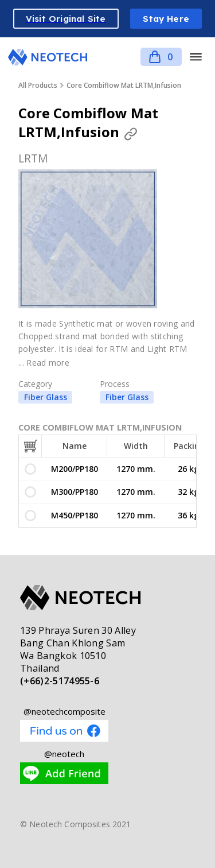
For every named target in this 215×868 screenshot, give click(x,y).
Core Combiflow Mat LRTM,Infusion (124, 85)
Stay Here (166, 19)
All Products (38, 85)
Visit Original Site (66, 19)
